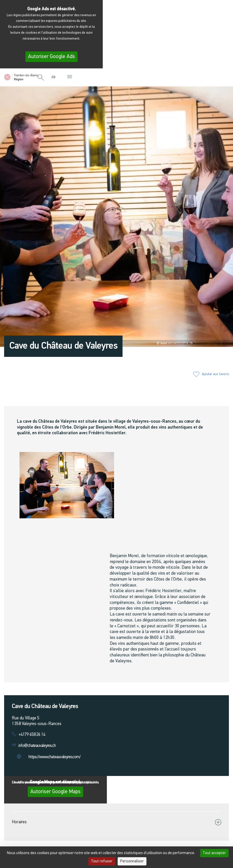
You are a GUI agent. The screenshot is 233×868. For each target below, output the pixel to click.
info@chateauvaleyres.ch (37, 746)
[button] (41, 78)
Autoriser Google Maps (55, 792)
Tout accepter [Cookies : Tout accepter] (214, 853)
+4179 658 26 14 (32, 735)
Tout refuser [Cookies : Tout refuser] (102, 861)
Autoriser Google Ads (52, 57)
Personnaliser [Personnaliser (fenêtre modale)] (132, 861)
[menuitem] (55, 78)
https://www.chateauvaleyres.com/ (54, 757)
